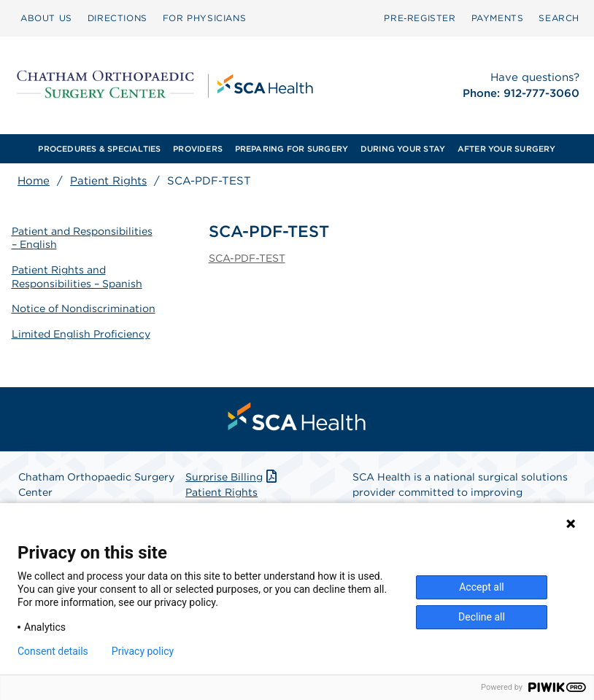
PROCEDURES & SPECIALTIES (99, 149)
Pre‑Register (420, 18)
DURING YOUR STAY (403, 149)
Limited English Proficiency (81, 332)
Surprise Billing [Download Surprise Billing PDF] (232, 475)
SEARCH (559, 18)
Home (34, 181)
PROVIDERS (198, 149)
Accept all (482, 587)
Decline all (482, 617)
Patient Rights (108, 181)
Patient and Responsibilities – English (82, 237)
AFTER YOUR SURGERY (507, 149)
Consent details (53, 651)
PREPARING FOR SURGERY (292, 149)
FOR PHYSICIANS (204, 18)
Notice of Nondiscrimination (84, 307)
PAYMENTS (498, 18)
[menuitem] (46, 18)
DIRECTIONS (117, 18)
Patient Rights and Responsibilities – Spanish (77, 276)
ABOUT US (46, 18)
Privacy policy (143, 651)
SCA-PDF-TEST (247, 258)
